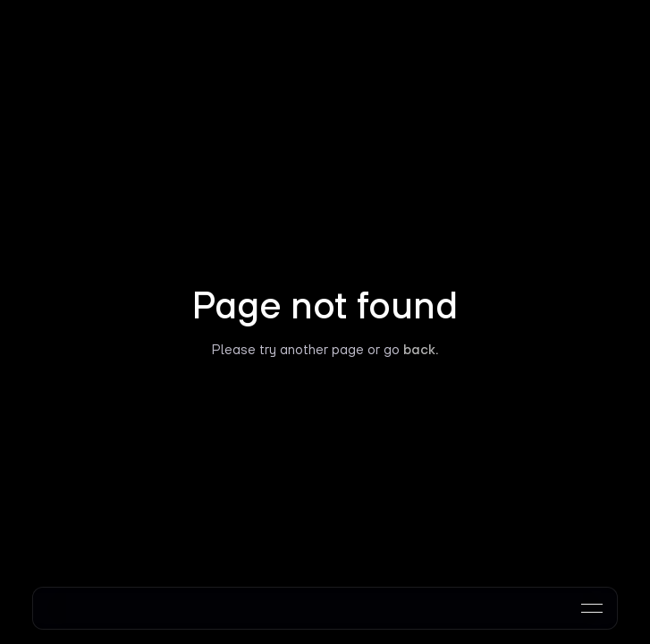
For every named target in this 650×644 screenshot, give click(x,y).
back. (421, 349)
